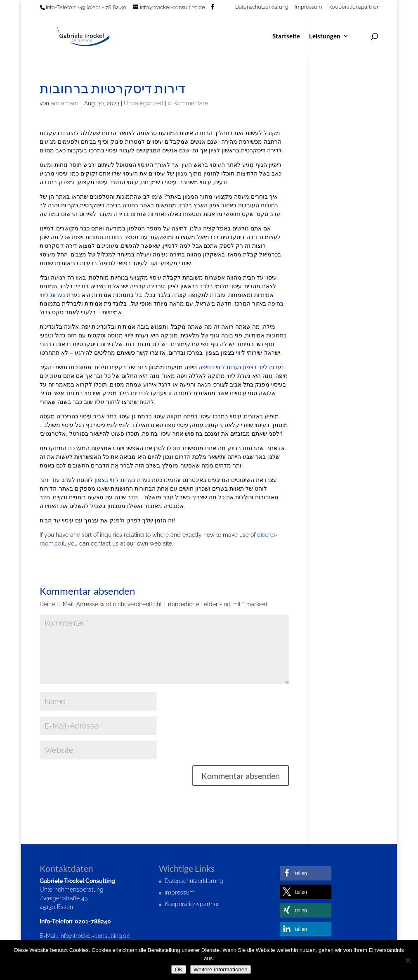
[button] (306, 873)
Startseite (286, 36)
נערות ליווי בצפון (263, 367)
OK (178, 969)
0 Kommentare (188, 103)
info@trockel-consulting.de (95, 936)
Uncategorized (144, 103)
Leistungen (325, 36)
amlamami (65, 103)
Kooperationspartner (353, 7)
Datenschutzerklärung (262, 7)
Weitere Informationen (221, 969)
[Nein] (408, 960)
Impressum (308, 7)
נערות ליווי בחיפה (220, 367)
